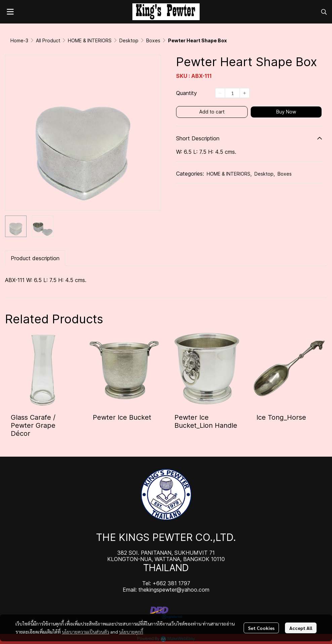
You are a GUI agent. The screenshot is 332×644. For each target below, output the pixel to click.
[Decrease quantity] (220, 93)
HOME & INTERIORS (90, 40)
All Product (48, 40)
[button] (324, 12)
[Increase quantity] (245, 93)
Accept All (301, 628)
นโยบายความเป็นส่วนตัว (86, 632)
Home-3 (19, 40)
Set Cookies (261, 628)
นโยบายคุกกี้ (131, 632)
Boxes (153, 40)
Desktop (129, 40)
